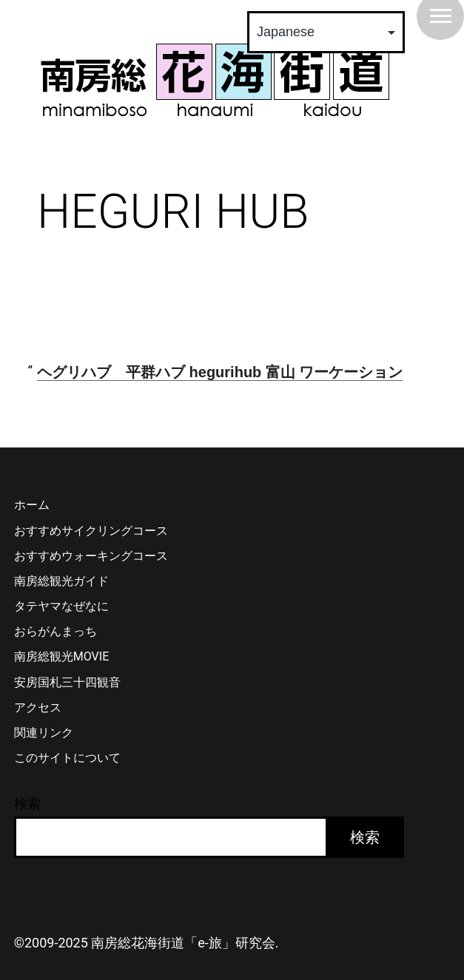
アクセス (38, 707)
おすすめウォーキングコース (91, 556)
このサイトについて (67, 758)
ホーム (32, 505)
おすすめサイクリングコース (91, 531)
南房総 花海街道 (215, 80)
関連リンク (44, 733)
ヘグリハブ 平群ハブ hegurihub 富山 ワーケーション (220, 372)
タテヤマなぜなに (61, 606)
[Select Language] (326, 32)
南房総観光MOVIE (61, 656)
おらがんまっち (56, 631)
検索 (27, 804)
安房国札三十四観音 (67, 682)
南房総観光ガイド (61, 581)
